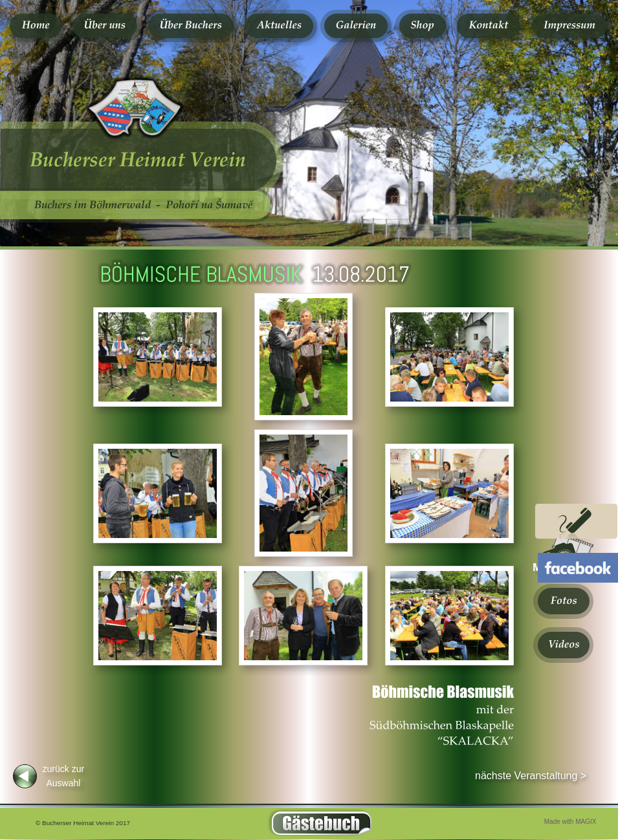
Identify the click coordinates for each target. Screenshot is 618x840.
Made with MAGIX (570, 822)
